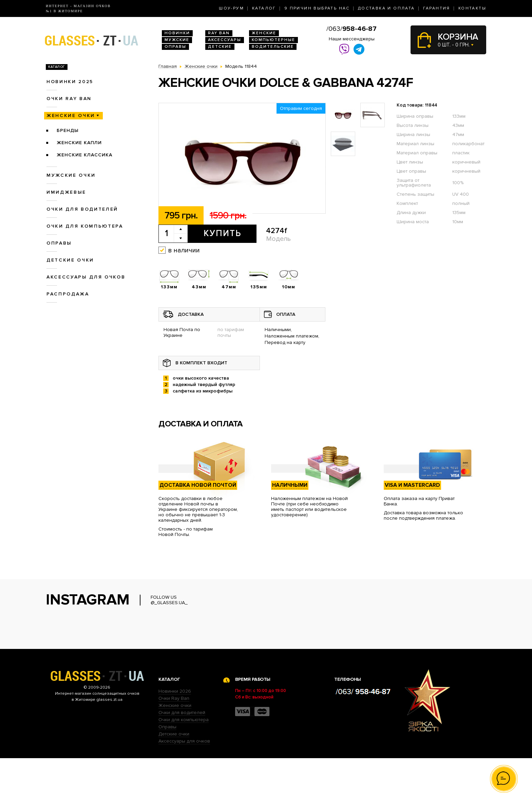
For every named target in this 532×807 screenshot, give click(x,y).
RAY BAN (219, 33)
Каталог (264, 8)
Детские (220, 47)
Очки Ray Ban (174, 747)
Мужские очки (71, 175)
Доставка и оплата (386, 8)
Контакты (472, 8)
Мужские (177, 40)
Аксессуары (225, 40)
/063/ (351, 29)
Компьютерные (273, 40)
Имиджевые (66, 192)
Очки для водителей (82, 209)
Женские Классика (84, 155)
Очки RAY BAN (69, 99)
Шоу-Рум (231, 8)
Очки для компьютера (85, 226)
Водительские (273, 47)
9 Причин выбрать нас (317, 8)
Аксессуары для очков (86, 277)
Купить (222, 233)
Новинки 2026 (175, 740)
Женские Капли (79, 143)
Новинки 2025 (70, 82)
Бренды (68, 130)
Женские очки (71, 116)
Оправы (175, 47)
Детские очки (70, 260)
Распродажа (68, 294)
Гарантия (437, 8)
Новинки (177, 33)
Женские (264, 33)
